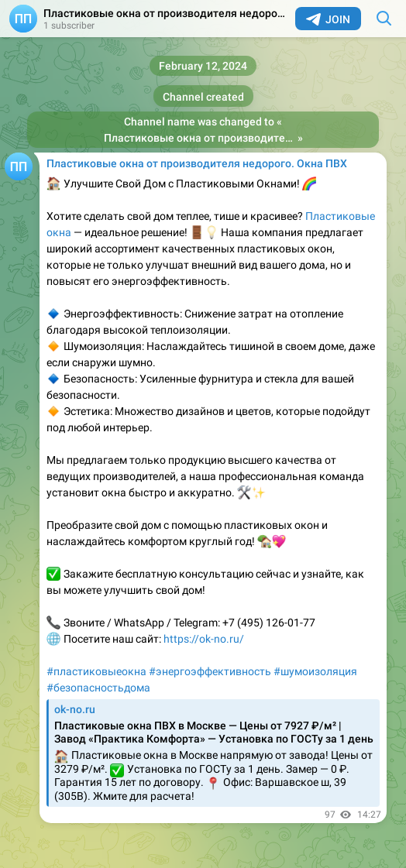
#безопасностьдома (98, 688)
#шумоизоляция (315, 671)
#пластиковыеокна (96, 671)
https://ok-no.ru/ (204, 639)
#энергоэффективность (210, 671)
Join (328, 19)
